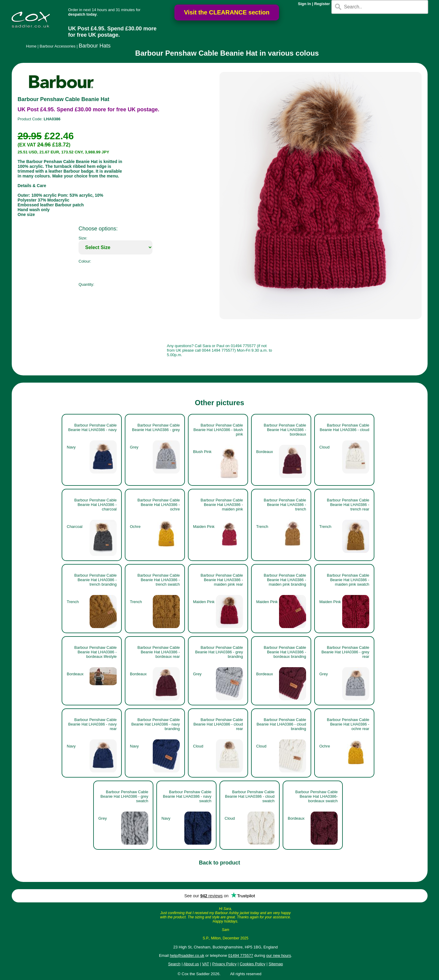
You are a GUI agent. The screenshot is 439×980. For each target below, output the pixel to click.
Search (174, 964)
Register (322, 4)
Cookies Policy (252, 964)
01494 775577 (241, 955)
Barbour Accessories (58, 46)
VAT (206, 964)
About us (191, 964)
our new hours (278, 955)
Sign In (304, 4)
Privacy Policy (224, 964)
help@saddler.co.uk (187, 955)
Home (31, 46)
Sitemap (276, 964)
